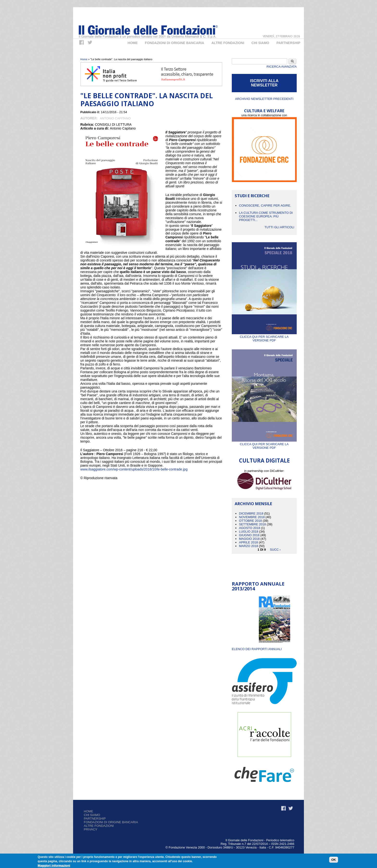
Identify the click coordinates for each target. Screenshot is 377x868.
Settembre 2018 (252, 524)
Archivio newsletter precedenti (264, 99)
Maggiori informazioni (54, 866)
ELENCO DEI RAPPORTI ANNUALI (257, 649)
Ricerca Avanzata (282, 67)
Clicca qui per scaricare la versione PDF (264, 337)
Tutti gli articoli (279, 227)
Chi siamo (92, 815)
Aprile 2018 (248, 542)
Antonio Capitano (115, 118)
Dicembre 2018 (251, 513)
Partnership (288, 43)
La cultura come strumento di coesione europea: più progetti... (266, 216)
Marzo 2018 (248, 546)
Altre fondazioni (228, 43)
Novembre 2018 (252, 517)
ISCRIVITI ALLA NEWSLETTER (264, 83)
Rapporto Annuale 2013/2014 (258, 586)
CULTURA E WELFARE (264, 111)
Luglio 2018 (249, 532)
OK (334, 860)
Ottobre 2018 (250, 521)
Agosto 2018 (250, 528)
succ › (275, 550)
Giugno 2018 (249, 535)
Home (133, 43)
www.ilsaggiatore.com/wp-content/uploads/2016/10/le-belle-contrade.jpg (134, 469)
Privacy (91, 829)
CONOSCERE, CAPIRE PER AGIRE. (265, 206)
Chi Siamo (260, 43)
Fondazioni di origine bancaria (175, 43)
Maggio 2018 (249, 539)
